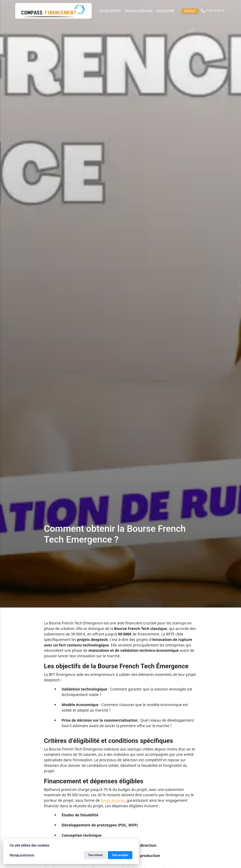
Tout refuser (95, 855)
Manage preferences (22, 855)
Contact (190, 11)
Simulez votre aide (139, 11)
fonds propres (113, 800)
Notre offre (166, 11)
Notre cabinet (110, 11)
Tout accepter (120, 855)
